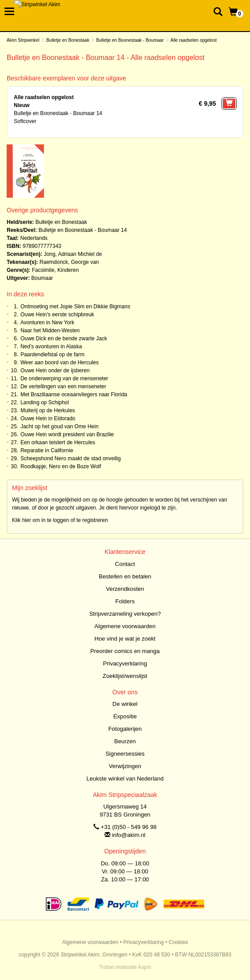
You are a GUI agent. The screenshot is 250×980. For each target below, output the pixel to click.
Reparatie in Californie (47, 450)
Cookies (178, 942)
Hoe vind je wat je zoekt (125, 639)
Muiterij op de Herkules (48, 410)
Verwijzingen (125, 766)
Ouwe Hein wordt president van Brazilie (67, 434)
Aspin (145, 967)
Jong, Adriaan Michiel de (73, 254)
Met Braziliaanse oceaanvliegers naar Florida (74, 394)
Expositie (125, 716)
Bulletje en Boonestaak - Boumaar (130, 40)
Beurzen (125, 741)
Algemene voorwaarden (125, 626)
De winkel (125, 704)
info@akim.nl (129, 835)
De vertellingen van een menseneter (63, 386)
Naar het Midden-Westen (50, 331)
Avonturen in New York (47, 323)
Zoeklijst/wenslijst (125, 676)
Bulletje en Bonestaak (68, 40)
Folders (125, 601)
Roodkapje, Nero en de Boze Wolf (61, 466)
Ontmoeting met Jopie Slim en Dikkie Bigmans (75, 307)
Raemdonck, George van (69, 262)
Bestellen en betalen (125, 576)
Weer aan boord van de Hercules (60, 363)
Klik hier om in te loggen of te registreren (60, 520)
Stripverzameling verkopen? (125, 614)
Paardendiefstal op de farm (52, 355)
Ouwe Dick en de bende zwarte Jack (64, 339)
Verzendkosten (125, 589)
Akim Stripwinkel (23, 40)
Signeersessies (125, 754)
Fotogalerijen (125, 729)
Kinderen (68, 270)
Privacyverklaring (125, 663)
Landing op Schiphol (45, 402)
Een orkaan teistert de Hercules (58, 442)
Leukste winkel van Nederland (125, 779)
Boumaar (42, 278)
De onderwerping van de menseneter (64, 378)
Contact (125, 564)
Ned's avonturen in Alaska (51, 347)
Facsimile (43, 270)
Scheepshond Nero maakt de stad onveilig (71, 458)
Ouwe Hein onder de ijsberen (55, 370)
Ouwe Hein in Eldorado (48, 418)
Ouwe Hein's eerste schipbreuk (57, 315)
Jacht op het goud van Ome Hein (59, 426)
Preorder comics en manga (125, 651)
